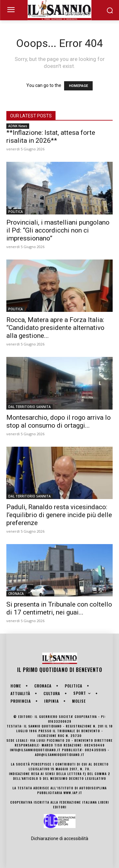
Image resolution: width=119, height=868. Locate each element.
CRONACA (16, 594)
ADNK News (18, 126)
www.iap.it (73, 793)
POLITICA (16, 212)
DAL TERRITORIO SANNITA (30, 407)
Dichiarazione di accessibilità (60, 838)
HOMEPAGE (78, 86)
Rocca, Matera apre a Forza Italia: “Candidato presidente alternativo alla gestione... (55, 328)
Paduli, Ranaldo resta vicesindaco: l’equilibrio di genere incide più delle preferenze (59, 515)
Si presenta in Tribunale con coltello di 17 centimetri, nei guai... (59, 608)
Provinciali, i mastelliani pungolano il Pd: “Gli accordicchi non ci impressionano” (58, 230)
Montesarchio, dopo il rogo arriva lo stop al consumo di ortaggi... (59, 421)
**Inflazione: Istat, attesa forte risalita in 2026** (51, 137)
